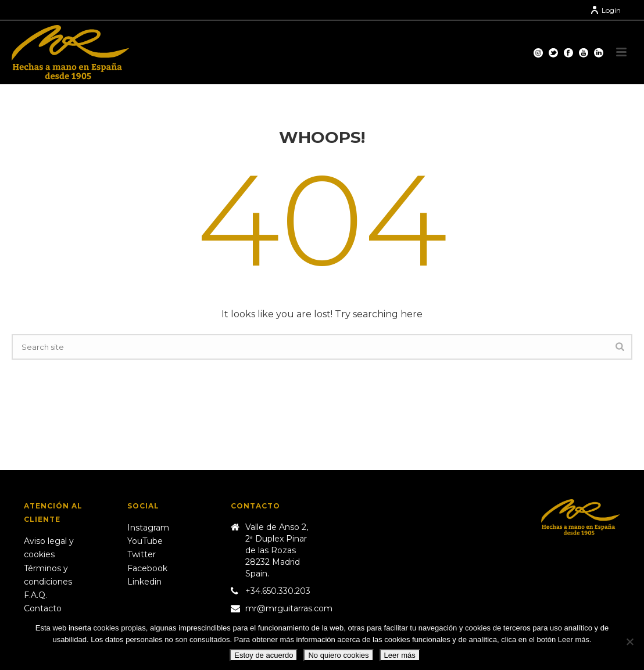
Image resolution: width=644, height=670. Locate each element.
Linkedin (144, 582)
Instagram (148, 528)
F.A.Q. (35, 595)
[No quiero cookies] (629, 642)
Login (605, 10)
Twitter (142, 554)
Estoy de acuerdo (264, 655)
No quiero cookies (338, 655)
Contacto (43, 608)
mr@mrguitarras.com (289, 608)
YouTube (145, 541)
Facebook (147, 568)
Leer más (400, 655)
